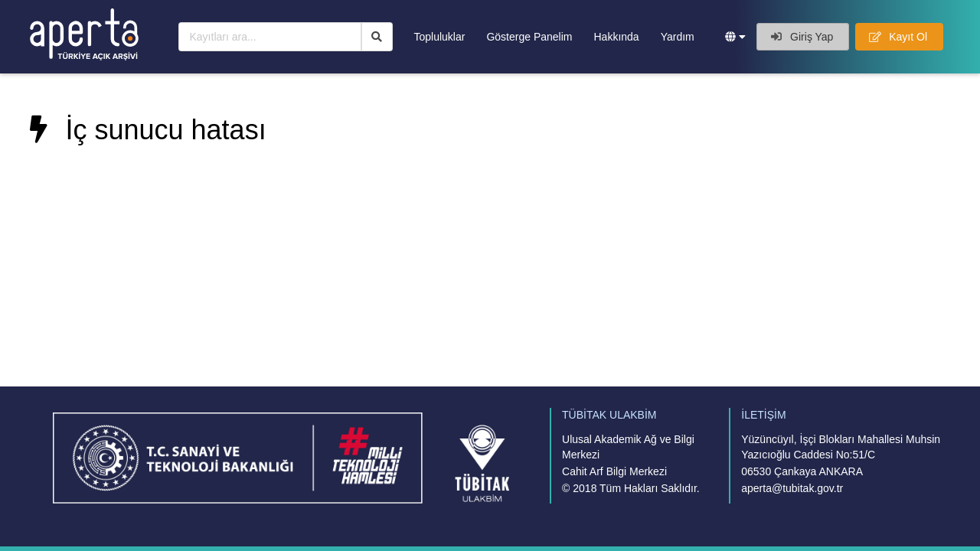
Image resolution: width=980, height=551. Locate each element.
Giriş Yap (802, 37)
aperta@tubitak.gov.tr (792, 488)
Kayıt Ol (898, 37)
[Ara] (377, 37)
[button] (735, 37)
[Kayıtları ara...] (270, 37)
